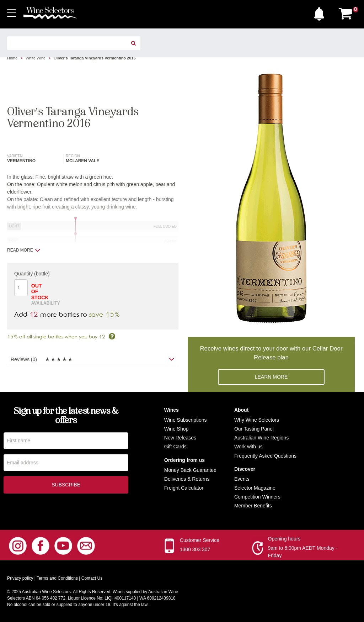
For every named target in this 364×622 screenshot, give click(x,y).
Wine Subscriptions (186, 420)
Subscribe (66, 486)
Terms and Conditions (57, 578)
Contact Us (92, 578)
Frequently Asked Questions (265, 456)
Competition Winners (257, 497)
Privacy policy (20, 578)
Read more (24, 250)
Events (242, 479)
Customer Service (200, 540)
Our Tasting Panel (254, 429)
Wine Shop (176, 429)
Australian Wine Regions (261, 438)
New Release (179, 438)
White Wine (36, 58)
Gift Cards (175, 447)
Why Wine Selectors (257, 420)
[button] (321, 12)
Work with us (248, 447)
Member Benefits (253, 506)
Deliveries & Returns (187, 479)
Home (12, 58)
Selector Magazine (255, 488)
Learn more (271, 377)
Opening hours (284, 539)
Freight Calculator (184, 488)
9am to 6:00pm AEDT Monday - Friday (303, 552)
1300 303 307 (195, 549)
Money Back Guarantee (190, 470)
